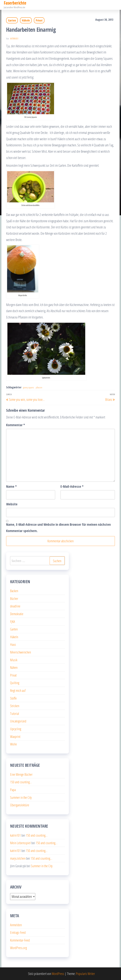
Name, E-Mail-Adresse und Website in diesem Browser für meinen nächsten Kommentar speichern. (58, 527)
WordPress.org (18, 948)
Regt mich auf (18, 690)
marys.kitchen (18, 858)
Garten (12, 20)
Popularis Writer (85, 974)
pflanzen (39, 387)
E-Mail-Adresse (72, 486)
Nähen (14, 667)
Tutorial (15, 713)
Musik (14, 660)
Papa (13, 790)
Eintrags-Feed (18, 932)
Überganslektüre (20, 805)
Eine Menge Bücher (21, 774)
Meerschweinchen (20, 652)
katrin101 (14, 39)
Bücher (14, 598)
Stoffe (13, 698)
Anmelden (16, 925)
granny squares (28, 387)
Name (11, 486)
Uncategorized (18, 721)
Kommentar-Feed (20, 940)
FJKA (13, 621)
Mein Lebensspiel (20, 843)
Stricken (15, 706)
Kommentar (16, 425)
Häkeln (26, 20)
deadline (15, 606)
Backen (14, 591)
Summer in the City (21, 797)
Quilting (15, 683)
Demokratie (17, 614)
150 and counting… (21, 782)
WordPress (58, 974)
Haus (13, 644)
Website (12, 504)
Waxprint (15, 736)
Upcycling (16, 729)
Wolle (13, 744)
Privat (39, 20)
